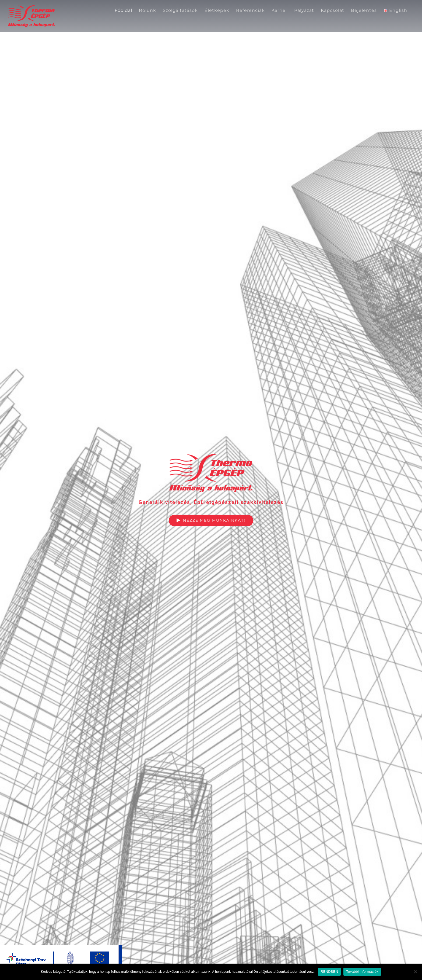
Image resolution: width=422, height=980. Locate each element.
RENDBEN (329, 972)
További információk (362, 972)
